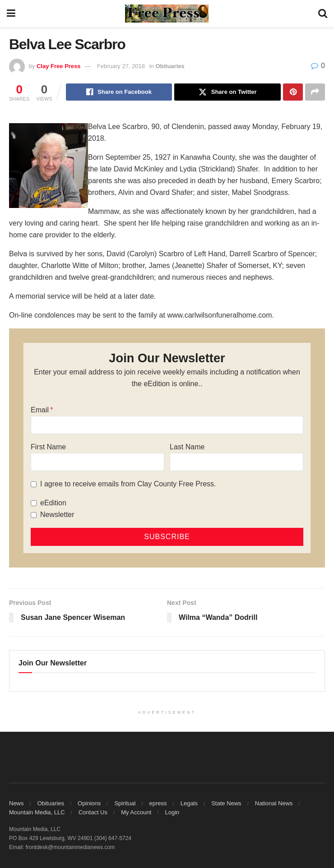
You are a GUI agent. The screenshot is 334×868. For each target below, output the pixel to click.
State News (226, 803)
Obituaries (170, 66)
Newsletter (57, 515)
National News (274, 803)
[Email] (167, 425)
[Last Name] (237, 462)
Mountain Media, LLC (37, 812)
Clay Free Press (59, 66)
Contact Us (93, 812)
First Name (48, 447)
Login (172, 812)
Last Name (187, 447)
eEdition (53, 503)
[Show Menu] (11, 14)
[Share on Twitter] (227, 92)
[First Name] (97, 462)
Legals (189, 803)
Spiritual (125, 803)
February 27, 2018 (121, 66)
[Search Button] (323, 14)
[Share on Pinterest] (293, 92)
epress (158, 803)
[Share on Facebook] (119, 92)
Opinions (89, 803)
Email (40, 410)
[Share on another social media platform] (315, 92)
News (16, 803)
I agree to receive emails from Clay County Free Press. (128, 484)
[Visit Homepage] (167, 14)
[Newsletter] (34, 515)
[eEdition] (34, 503)
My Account (136, 812)
